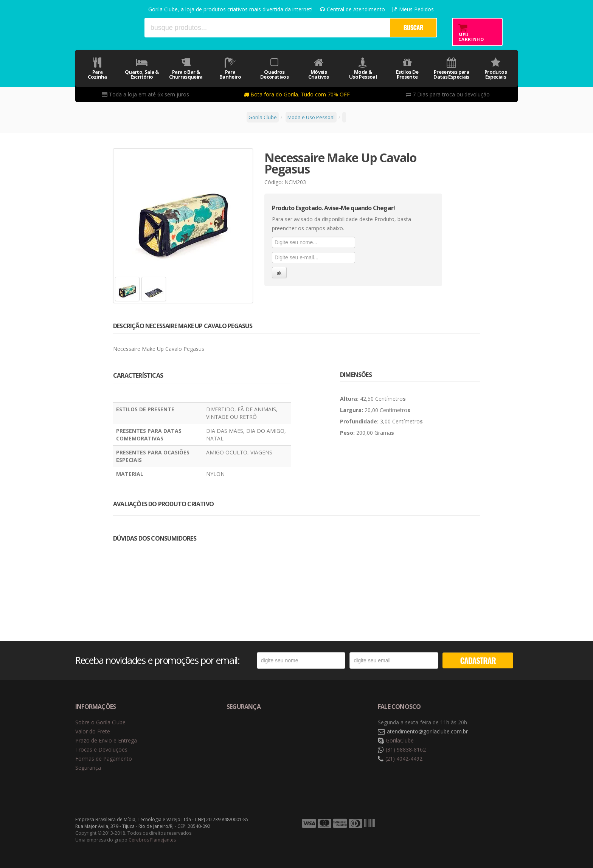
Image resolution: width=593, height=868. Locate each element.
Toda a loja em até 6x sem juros (145, 94)
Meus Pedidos (413, 9)
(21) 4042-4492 (404, 759)
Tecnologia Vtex (499, 824)
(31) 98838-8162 (406, 749)
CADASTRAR (478, 660)
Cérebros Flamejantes (152, 840)
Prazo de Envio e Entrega (106, 740)
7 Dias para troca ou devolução (448, 94)
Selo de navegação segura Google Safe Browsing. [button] (245, 732)
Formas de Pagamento (104, 759)
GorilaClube (400, 740)
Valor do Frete (93, 731)
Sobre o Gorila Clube (100, 722)
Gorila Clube (106, 27)
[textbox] (267, 28)
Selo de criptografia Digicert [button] (286, 732)
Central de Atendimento (352, 9)
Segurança (88, 768)
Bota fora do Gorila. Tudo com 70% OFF (297, 94)
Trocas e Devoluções (101, 749)
